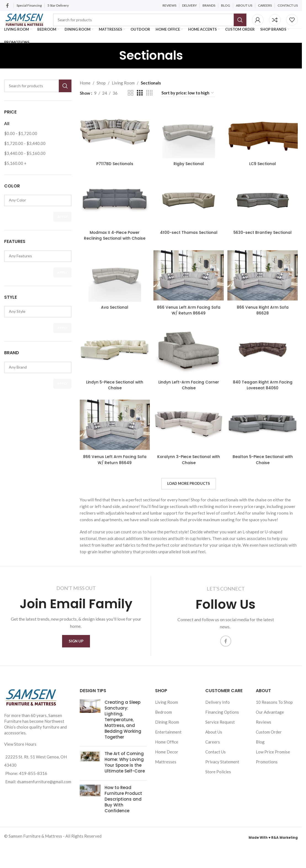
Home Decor (167, 780)
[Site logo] (38, 24)
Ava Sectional (113, 328)
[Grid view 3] (140, 106)
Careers (213, 770)
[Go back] (112, 68)
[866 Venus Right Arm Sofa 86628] (264, 297)
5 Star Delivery (58, 5)
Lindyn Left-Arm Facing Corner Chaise (189, 407)
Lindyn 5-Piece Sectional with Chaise (113, 407)
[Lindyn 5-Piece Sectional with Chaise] (113, 374)
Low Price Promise (273, 780)
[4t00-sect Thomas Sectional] (189, 214)
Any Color (36, 213)
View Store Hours (20, 772)
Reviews (264, 750)
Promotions (267, 790)
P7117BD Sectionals (113, 174)
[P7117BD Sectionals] (113, 143)
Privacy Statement (222, 790)
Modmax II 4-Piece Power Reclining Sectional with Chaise (113, 251)
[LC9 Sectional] (264, 143)
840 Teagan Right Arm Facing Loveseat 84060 (264, 407)
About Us (214, 760)
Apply (62, 229)
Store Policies (218, 800)
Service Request (220, 750)
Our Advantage (270, 740)
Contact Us (215, 780)
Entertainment (168, 760)
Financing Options (222, 740)
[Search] (164, 25)
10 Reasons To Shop (274, 730)
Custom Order (269, 760)
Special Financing (29, 5)
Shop (101, 96)
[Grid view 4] (149, 106)
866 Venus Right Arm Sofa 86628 (264, 331)
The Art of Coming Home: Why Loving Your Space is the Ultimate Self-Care (125, 790)
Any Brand (36, 380)
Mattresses (166, 790)
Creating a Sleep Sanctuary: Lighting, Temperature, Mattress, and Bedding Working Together (123, 748)
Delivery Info (218, 730)
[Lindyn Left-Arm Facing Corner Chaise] (189, 374)
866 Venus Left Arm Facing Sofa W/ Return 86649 (189, 331)
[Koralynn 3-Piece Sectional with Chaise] (189, 451)
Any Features (36, 268)
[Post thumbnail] (90, 749)
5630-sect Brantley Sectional (264, 248)
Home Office (167, 770)
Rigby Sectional (189, 174)
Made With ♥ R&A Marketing (273, 866)
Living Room (123, 96)
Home (85, 96)
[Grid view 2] (131, 106)
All (7, 136)
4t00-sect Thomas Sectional (189, 248)
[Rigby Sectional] (189, 143)
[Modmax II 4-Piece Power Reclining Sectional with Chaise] (113, 214)
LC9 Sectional (264, 174)
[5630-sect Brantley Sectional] (264, 214)
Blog (260, 770)
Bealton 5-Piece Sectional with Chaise (264, 485)
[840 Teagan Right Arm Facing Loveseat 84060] (264, 374)
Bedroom (163, 740)
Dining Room (167, 750)
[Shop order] (188, 106)
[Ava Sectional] (113, 297)
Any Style (36, 324)
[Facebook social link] (7, 6)
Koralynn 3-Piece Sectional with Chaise (189, 485)
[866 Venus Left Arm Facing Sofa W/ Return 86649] (189, 297)
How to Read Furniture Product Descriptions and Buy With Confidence (123, 827)
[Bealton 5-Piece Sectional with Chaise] (264, 451)
